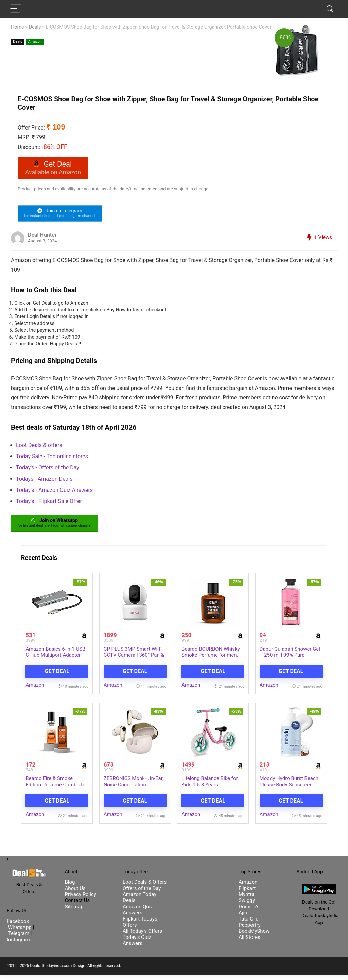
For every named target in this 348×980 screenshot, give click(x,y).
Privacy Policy (81, 899)
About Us (75, 893)
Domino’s (249, 912)
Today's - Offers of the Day (48, 470)
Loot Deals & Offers (145, 887)
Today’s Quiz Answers (137, 945)
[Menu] (16, 9)
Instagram (18, 945)
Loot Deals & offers (39, 447)
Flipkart (247, 893)
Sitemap (74, 912)
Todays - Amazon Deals (44, 481)
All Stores (249, 942)
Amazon (35, 42)
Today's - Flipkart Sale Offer (49, 503)
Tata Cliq (249, 924)
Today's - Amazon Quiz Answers (54, 492)
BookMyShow (254, 936)
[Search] (330, 9)
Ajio (243, 918)
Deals (35, 27)
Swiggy (247, 906)
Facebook (19, 927)
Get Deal (57, 675)
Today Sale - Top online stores (52, 458)
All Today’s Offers (142, 936)
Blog (70, 887)
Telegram (19, 939)
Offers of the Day (142, 893)
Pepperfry (250, 930)
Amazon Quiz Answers (138, 915)
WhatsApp (20, 933)
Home (18, 27)
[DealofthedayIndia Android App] (319, 892)
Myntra (246, 899)
